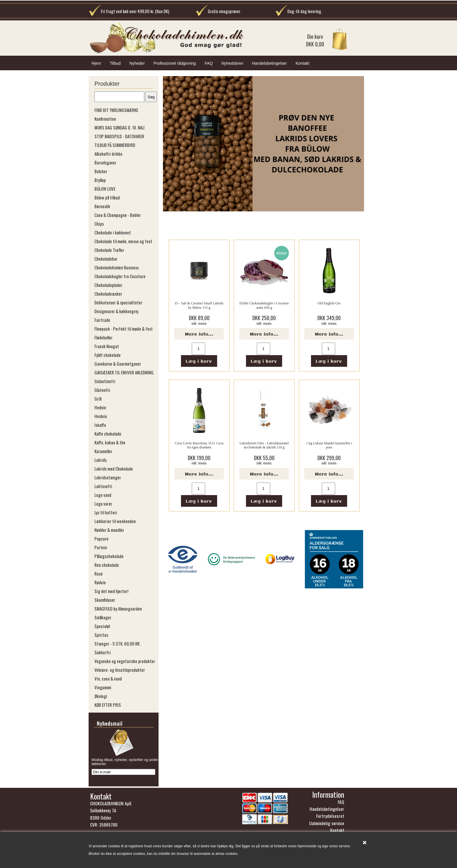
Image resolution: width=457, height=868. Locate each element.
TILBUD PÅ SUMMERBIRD (115, 145)
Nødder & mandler (109, 530)
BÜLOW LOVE (105, 189)
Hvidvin (101, 416)
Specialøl (102, 626)
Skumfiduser (105, 600)
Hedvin (100, 407)
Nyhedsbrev (232, 63)
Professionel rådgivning (175, 63)
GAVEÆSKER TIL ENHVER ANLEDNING (124, 372)
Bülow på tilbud (107, 197)
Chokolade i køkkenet (113, 232)
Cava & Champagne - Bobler (118, 215)
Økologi (101, 696)
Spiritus (101, 635)
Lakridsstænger (108, 477)
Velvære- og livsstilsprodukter (120, 670)
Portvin (101, 547)
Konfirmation (105, 119)
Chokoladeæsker (108, 294)
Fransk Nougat (107, 346)
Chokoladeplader (108, 285)
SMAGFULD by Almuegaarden (118, 609)
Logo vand (103, 495)
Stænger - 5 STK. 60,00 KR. (117, 643)
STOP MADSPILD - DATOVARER (119, 136)
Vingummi (103, 687)
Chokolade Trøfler (109, 250)
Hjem (96, 63)
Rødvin (100, 582)
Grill (98, 399)
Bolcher (101, 171)
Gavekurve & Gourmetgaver (118, 364)
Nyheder (137, 63)
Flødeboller (103, 337)
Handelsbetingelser (269, 63)
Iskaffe (100, 425)
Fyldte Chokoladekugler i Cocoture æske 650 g (264, 305)
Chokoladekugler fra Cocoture (120, 276)
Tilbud (115, 63)
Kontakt (302, 63)
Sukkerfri (103, 652)
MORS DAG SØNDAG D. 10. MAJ (119, 127)
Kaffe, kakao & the (110, 442)
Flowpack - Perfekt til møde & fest (124, 329)
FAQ (209, 63)
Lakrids (101, 460)
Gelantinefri (105, 381)
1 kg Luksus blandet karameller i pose (329, 445)
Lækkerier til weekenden (115, 521)
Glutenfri (102, 390)
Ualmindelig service (327, 825)
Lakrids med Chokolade (114, 469)
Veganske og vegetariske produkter (125, 661)
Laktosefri (103, 486)
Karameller (103, 451)
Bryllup (100, 180)
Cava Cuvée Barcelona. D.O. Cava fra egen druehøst (199, 445)
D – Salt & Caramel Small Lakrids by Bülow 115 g (199, 305)
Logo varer (103, 504)
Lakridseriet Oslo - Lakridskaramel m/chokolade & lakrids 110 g (264, 445)
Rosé (99, 574)
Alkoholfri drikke (108, 154)
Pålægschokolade (109, 556)
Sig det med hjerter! (111, 591)
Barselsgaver (105, 162)
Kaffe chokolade (108, 434)
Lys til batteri (106, 512)
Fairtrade (102, 320)
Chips (99, 224)
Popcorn (101, 539)
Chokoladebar (106, 259)
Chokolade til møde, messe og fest (123, 241)
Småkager (103, 617)
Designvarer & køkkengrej (116, 311)
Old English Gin (329, 303)
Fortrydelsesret (330, 818)
